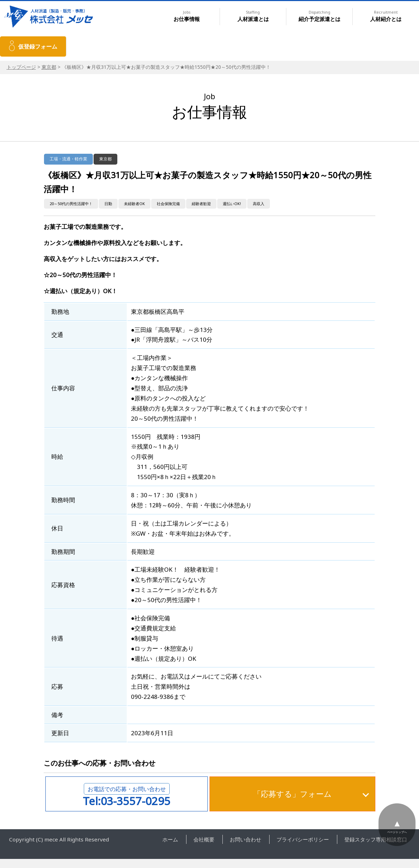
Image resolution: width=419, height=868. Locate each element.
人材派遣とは (253, 16)
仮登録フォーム (38, 46)
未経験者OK (134, 204)
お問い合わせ (245, 839)
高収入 (259, 204)
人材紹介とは (386, 16)
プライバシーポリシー (303, 839)
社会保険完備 (168, 204)
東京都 (49, 67)
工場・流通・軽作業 (68, 159)
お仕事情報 (187, 16)
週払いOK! (232, 204)
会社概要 (204, 839)
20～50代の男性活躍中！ (71, 204)
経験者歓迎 (201, 204)
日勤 (108, 204)
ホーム (170, 839)
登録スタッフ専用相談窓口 (376, 839)
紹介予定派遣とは (319, 16)
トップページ (21, 67)
